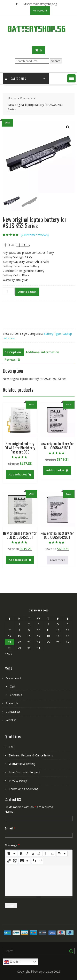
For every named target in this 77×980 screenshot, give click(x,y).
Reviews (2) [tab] (12, 359)
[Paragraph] (62, 854)
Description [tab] (13, 352)
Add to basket (27, 292)
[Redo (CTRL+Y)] (40, 861)
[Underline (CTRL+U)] (33, 854)
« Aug (8, 653)
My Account (40, 10)
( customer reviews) (35, 235)
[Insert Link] (9, 861)
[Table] (25, 861)
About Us (12, 703)
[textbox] (39, 881)
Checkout (16, 695)
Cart (13, 686)
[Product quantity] (9, 291)
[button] (71, 78)
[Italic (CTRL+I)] (27, 854)
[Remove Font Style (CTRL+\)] (39, 854)
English (12, 962)
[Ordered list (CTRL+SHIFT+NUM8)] (52, 854)
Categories (15, 78)
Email (10, 828)
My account (14, 678)
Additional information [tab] (42, 352)
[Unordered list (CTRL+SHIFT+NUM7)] (46, 854)
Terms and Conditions (24, 789)
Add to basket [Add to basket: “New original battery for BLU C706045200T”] (18, 560)
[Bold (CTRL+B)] (21, 854)
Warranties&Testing (22, 764)
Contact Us (13, 712)
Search (56, 61)
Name (9, 812)
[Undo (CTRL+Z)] (34, 861)
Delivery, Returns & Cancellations (31, 755)
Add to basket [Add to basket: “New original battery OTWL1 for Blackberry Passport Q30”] (18, 474)
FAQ (12, 747)
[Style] (11, 854)
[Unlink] (15, 861)
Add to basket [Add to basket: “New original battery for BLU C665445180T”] (55, 470)
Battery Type (52, 334)
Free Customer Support (24, 772)
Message (12, 845)
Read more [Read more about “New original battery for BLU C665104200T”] (57, 560)
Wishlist (11, 720)
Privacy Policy (18, 781)
